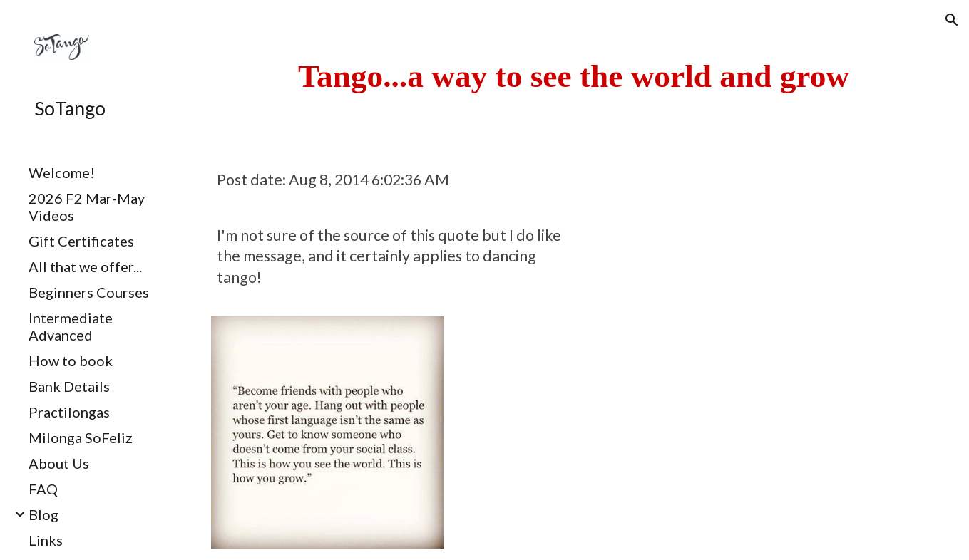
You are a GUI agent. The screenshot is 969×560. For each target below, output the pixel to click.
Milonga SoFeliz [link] (81, 437)
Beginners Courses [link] (89, 292)
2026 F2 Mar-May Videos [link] (87, 207)
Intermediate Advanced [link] (71, 326)
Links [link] (46, 540)
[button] (952, 20)
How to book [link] (71, 361)
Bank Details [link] (69, 386)
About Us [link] (59, 463)
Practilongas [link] (69, 412)
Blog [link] (43, 514)
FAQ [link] (43, 489)
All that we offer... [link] (85, 266)
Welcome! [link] (62, 172)
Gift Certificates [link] (81, 241)
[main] (574, 76)
